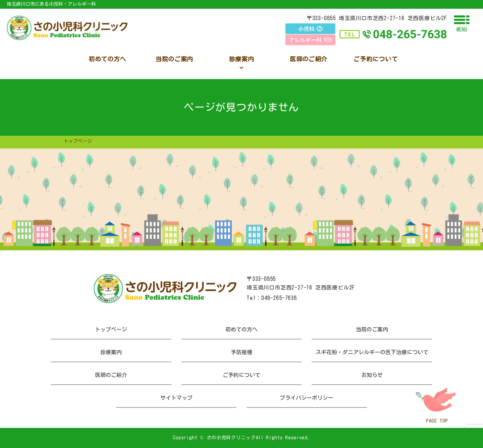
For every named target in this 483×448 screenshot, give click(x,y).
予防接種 (241, 352)
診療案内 (111, 352)
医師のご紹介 (111, 375)
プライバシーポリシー (307, 398)
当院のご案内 (372, 329)
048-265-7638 (279, 298)
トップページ (111, 329)
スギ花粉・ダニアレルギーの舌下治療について (372, 352)
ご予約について (241, 375)
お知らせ (372, 375)
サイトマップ (176, 398)
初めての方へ (241, 329)
